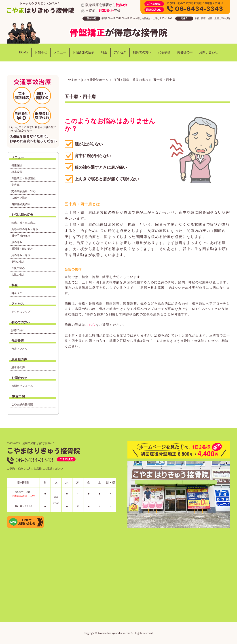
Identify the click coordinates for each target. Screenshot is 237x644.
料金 (104, 52)
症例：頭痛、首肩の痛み (131, 80)
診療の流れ (18, 330)
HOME (24, 52)
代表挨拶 (164, 52)
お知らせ (41, 52)
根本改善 (17, 172)
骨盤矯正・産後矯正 (23, 178)
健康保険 (17, 165)
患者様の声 (185, 52)
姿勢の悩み (18, 262)
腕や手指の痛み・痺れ (25, 229)
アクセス (120, 52)
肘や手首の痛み (21, 236)
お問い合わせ (209, 52)
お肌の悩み (18, 275)
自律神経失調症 (21, 204)
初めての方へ (142, 52)
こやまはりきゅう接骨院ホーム (87, 80)
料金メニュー (19, 293)
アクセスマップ (21, 312)
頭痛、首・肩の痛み (23, 223)
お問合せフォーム (22, 386)
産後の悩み (18, 268)
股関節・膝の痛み (22, 249)
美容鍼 (15, 185)
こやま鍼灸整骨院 (22, 404)
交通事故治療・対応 (23, 191)
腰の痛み (17, 242)
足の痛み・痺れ (21, 255)
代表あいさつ (19, 349)
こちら (90, 325)
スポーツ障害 (19, 198)
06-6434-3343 (30, 460)
